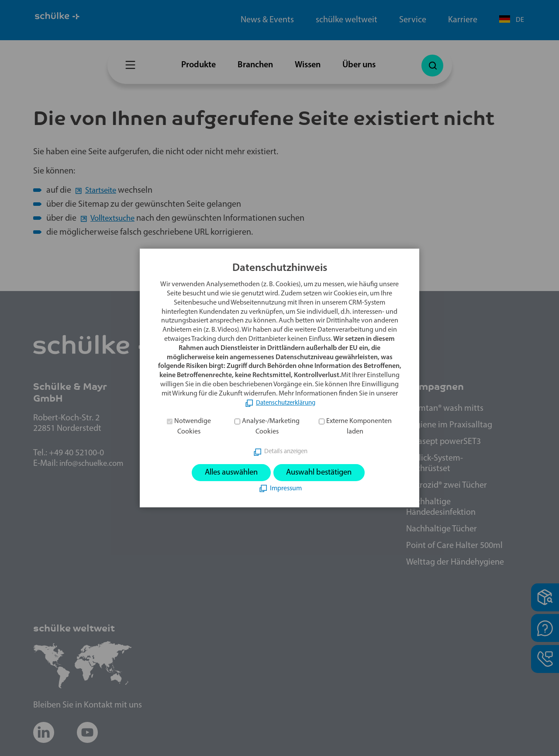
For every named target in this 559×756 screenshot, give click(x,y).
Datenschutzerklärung (286, 402)
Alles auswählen (227, 472)
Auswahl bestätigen (323, 472)
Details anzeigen (286, 451)
